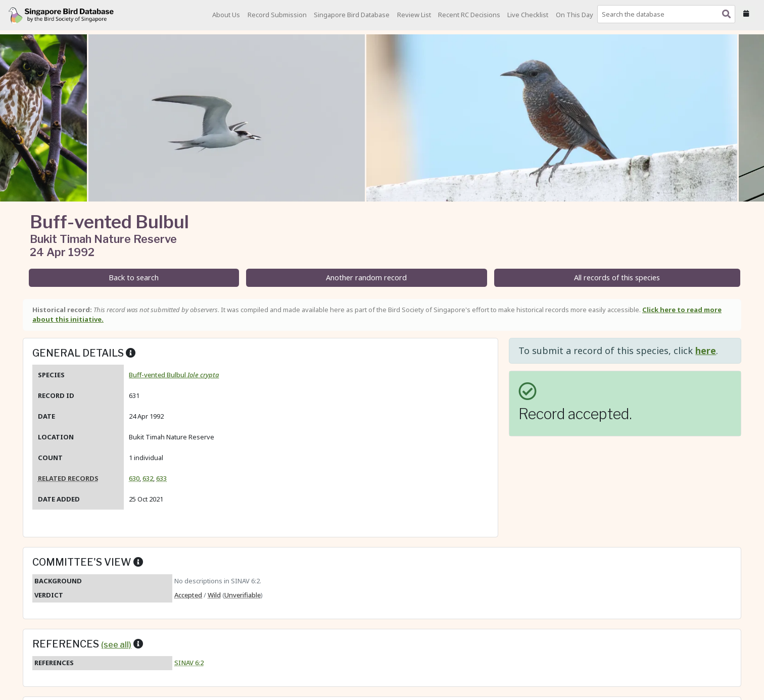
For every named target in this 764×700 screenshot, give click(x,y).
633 (161, 478)
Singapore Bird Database (352, 15)
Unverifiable (243, 595)
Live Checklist (528, 15)
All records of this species (617, 278)
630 (134, 478)
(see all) (116, 644)
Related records (68, 478)
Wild (214, 595)
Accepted (188, 595)
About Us (226, 15)
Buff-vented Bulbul (174, 375)
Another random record (366, 278)
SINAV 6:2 (189, 663)
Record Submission (277, 15)
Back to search (134, 278)
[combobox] (668, 14)
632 (148, 478)
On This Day (575, 15)
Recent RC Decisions (469, 15)
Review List (414, 15)
